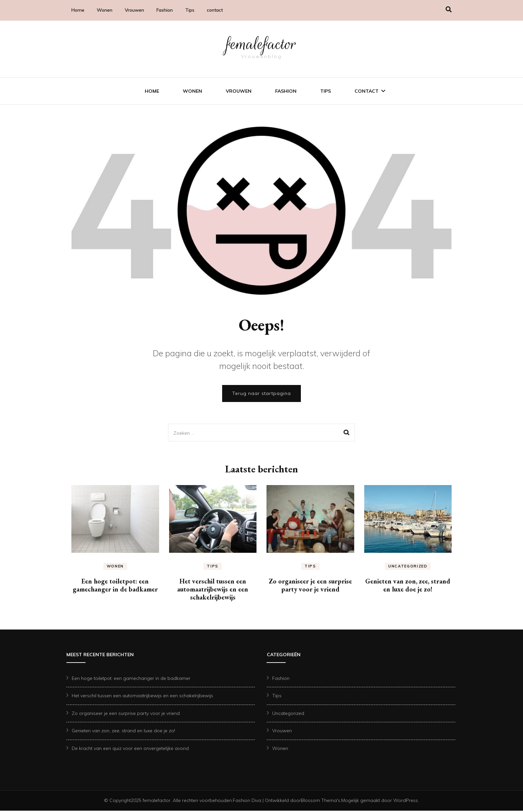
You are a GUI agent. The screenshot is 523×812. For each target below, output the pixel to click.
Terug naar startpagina (261, 395)
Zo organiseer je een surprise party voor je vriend (310, 586)
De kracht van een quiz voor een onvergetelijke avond (130, 750)
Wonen (105, 10)
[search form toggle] (449, 10)
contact (215, 10)
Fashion (165, 10)
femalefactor (261, 44)
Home (78, 10)
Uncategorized (408, 567)
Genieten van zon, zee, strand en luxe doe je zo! (408, 586)
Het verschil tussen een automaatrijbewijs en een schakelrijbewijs (213, 590)
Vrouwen (134, 10)
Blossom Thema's (321, 802)
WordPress (406, 802)
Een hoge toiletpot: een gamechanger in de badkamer (115, 586)
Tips (190, 10)
